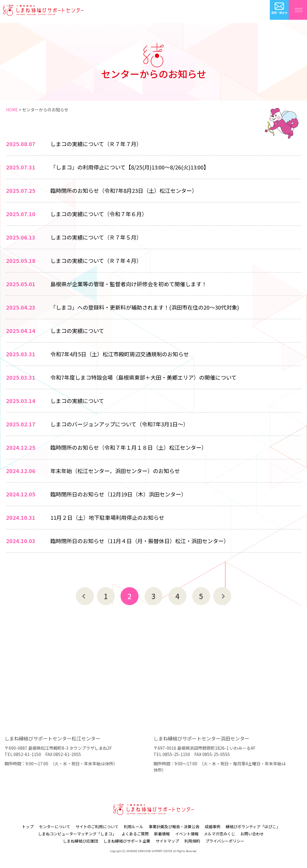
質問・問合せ (279, 13)
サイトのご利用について (97, 827)
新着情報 (162, 834)
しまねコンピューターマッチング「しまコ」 (77, 834)
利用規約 (192, 841)
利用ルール (134, 827)
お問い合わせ (252, 834)
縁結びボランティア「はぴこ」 (253, 827)
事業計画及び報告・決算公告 (174, 827)
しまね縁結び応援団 (80, 841)
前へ (85, 596)
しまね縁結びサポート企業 (127, 841)
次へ (222, 596)
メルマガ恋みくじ (219, 834)
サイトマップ (167, 841)
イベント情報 (187, 834)
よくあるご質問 (135, 834)
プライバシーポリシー (225, 841)
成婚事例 (213, 827)
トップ (28, 827)
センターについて (55, 827)
